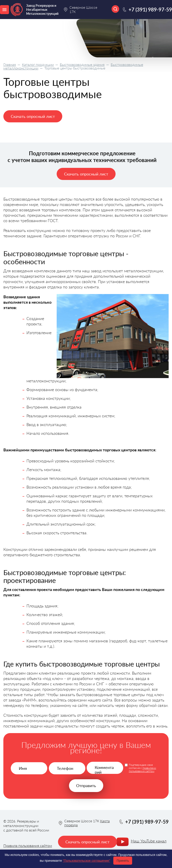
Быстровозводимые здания (82, 64)
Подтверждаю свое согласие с (142, 768)
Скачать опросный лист (33, 116)
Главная (10, 64)
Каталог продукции (38, 64)
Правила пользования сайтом (28, 845)
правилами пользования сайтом (142, 770)
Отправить (86, 786)
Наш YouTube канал (149, 841)
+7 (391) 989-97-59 (150, 10)
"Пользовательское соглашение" (86, 861)
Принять (123, 861)
